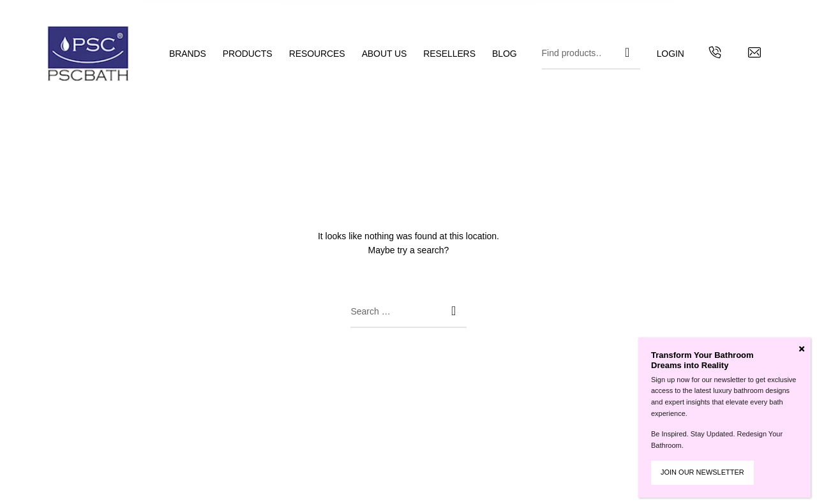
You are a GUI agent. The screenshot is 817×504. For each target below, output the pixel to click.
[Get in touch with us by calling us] (715, 54)
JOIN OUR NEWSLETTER (702, 472)
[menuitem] (196, 54)
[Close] (802, 349)
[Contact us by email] (754, 54)
